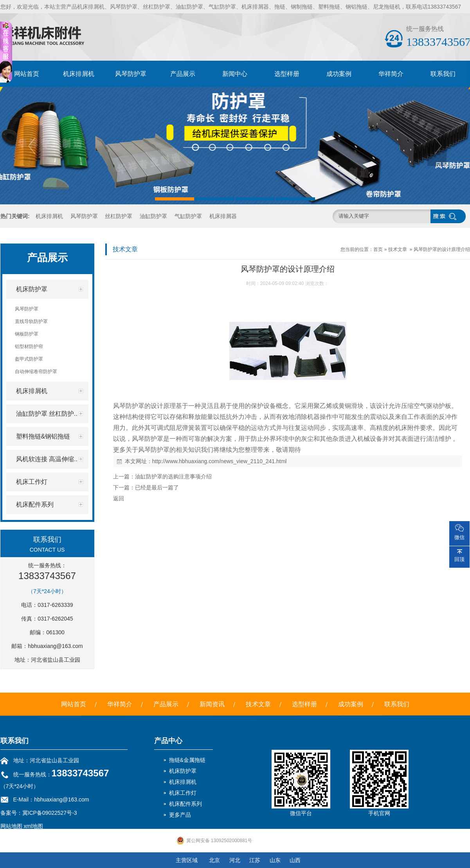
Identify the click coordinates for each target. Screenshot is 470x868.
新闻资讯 (212, 704)
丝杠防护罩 (119, 216)
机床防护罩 (183, 771)
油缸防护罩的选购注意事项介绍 (173, 476)
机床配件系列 (185, 804)
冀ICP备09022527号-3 (50, 813)
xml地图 (33, 826)
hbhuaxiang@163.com (55, 646)
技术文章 (398, 249)
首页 (378, 249)
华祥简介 (391, 74)
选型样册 (287, 74)
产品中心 (168, 741)
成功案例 (339, 74)
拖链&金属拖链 (187, 760)
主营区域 (187, 860)
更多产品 (180, 815)
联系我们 (443, 74)
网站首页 (27, 74)
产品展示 (183, 74)
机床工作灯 (183, 793)
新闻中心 (235, 74)
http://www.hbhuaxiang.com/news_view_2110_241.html (220, 461)
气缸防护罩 (188, 216)
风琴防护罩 (131, 74)
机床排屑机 (79, 74)
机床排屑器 (223, 216)
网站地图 (11, 826)
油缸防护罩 (153, 216)
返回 (119, 498)
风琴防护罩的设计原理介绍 (442, 249)
